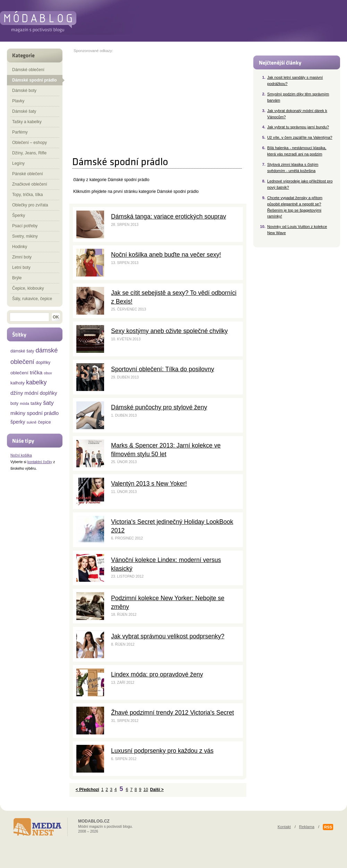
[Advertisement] (132, 101)
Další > (157, 790)
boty (14, 403)
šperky (18, 422)
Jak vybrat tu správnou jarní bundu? (298, 127)
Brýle (17, 278)
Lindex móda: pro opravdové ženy (157, 674)
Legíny (18, 163)
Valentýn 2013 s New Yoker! (149, 484)
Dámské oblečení (28, 70)
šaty (48, 403)
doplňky (43, 363)
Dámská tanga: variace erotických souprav (169, 216)
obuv (48, 373)
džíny (17, 393)
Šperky (19, 215)
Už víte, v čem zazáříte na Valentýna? (300, 137)
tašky (36, 403)
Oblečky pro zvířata (30, 205)
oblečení (19, 373)
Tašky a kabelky (27, 122)
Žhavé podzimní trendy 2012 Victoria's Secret (172, 713)
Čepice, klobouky (28, 288)
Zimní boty (22, 257)
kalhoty (18, 383)
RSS (328, 827)
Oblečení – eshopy (29, 143)
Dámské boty (24, 91)
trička (36, 372)
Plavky (18, 101)
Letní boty (21, 267)
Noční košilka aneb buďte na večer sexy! (166, 255)
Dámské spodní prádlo (178, 192)
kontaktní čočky (40, 462)
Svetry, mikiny (25, 236)
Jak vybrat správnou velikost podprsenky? (168, 636)
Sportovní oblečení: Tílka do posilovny (163, 369)
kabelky (36, 382)
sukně (32, 422)
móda (24, 403)
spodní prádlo (43, 413)
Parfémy (20, 132)
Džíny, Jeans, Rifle (29, 153)
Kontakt (284, 827)
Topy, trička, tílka (27, 195)
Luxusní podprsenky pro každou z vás (162, 751)
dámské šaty (22, 351)
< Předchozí (87, 790)
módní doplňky (41, 393)
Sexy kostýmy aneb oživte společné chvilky (169, 331)
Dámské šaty (24, 111)
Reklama (307, 827)
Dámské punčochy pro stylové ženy (159, 407)
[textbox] (29, 317)
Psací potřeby (25, 226)
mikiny (18, 413)
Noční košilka (21, 455)
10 (146, 790)
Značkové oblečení (30, 184)
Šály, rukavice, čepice (32, 299)
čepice (44, 422)
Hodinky (20, 247)
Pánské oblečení (28, 174)
